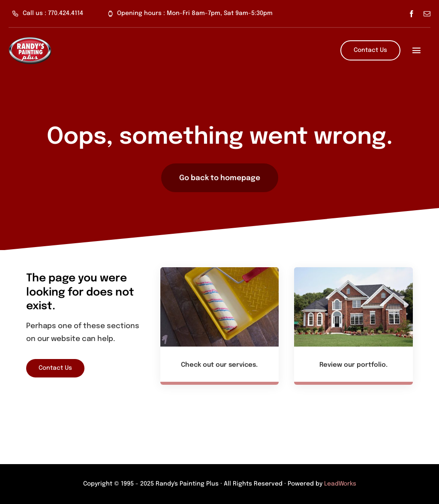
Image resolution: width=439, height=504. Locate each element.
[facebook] (412, 14)
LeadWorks (340, 484)
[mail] (427, 14)
